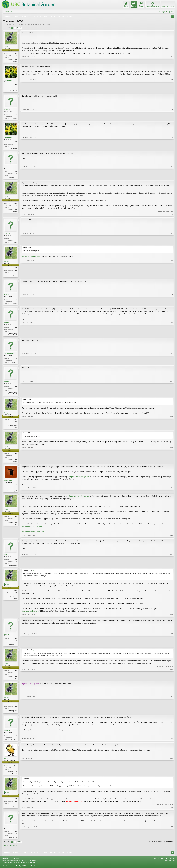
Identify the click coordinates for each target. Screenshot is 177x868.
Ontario (15, 119)
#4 (172, 149)
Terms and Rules (169, 866)
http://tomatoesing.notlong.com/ (33, 535)
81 (17, 488)
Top (170, 863)
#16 (172, 538)
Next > (19, 28)
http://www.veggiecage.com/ (80, 480)
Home (167, 863)
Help (162, 863)
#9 (172, 305)
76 (17, 115)
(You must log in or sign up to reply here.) (162, 847)
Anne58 (7, 735)
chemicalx (8, 483)
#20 (172, 682)
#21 (172, 716)
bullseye (7, 110)
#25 (172, 842)
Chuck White (9, 356)
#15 (172, 493)
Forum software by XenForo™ (20, 866)
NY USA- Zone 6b (13, 91)
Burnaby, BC (14, 744)
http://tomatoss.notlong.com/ (32, 530)
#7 (172, 243)
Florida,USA (14, 365)
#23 (172, 777)
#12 (172, 396)
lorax (6, 763)
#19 (172, 648)
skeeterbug (8, 168)
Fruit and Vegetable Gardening (21, 24)
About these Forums (168, 6)
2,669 (16, 53)
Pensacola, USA (13, 179)
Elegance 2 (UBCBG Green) (11, 863)
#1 (172, 61)
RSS (174, 863)
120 (16, 329)
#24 (172, 812)
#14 (172, 464)
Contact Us (156, 863)
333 (16, 361)
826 (16, 173)
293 (16, 85)
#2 (172, 91)
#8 (172, 277)
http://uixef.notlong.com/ (31, 615)
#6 (172, 215)
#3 (172, 119)
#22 (172, 744)
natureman (8, 80)
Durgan (39, 24)
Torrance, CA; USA (12, 494)
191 (16, 740)
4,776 (16, 770)
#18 (172, 618)
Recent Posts (8, 12)
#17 (172, 568)
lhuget (6, 324)
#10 (172, 337)
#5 (172, 178)
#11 (172, 365)
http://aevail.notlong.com (31, 258)
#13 (172, 430)
